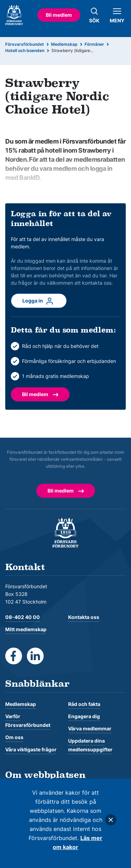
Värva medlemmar (90, 728)
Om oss (14, 737)
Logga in (39, 301)
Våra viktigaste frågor (31, 749)
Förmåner (94, 44)
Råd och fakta (84, 704)
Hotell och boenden (25, 50)
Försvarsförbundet (25, 44)
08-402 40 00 (23, 617)
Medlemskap (64, 44)
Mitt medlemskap (26, 629)
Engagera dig (84, 716)
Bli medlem (59, 15)
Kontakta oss (84, 617)
